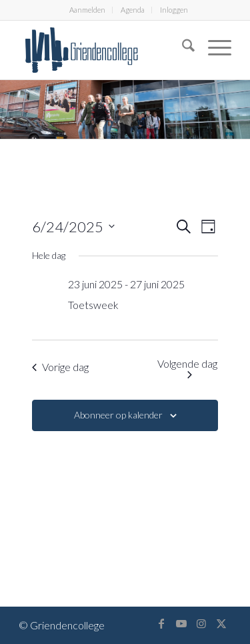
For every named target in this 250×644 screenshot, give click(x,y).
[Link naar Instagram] (201, 623)
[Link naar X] (221, 623)
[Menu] (213, 47)
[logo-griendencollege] (104, 50)
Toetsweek (93, 305)
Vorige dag (60, 367)
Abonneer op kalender (118, 415)
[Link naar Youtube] (181, 623)
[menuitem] (88, 10)
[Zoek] (182, 47)
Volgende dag (187, 368)
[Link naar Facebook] (161, 623)
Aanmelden (87, 10)
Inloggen (174, 10)
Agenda (133, 10)
